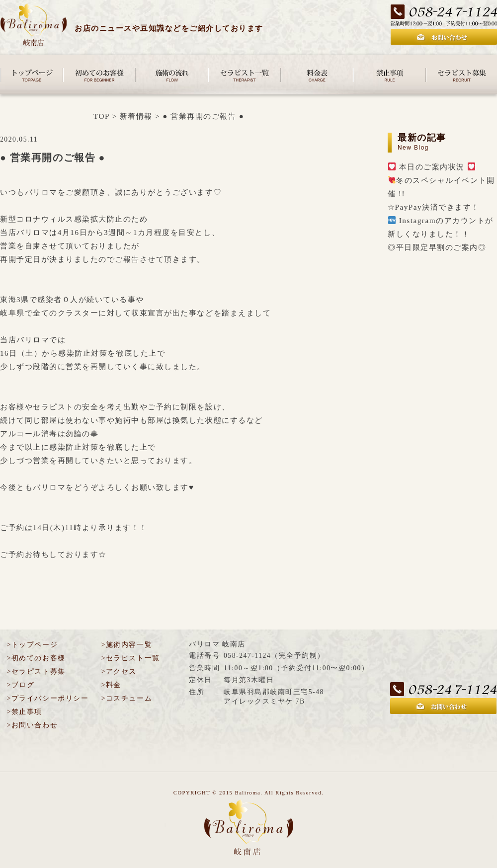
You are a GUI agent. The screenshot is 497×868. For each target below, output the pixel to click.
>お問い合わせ (32, 725)
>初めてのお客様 (36, 658)
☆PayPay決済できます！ (434, 207)
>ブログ (21, 685)
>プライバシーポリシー (48, 698)
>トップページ (32, 645)
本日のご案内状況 (432, 167)
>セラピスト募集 (36, 671)
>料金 (111, 685)
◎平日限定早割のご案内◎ (437, 247)
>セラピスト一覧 (131, 658)
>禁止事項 (25, 712)
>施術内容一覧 (127, 645)
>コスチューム (127, 698)
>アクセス (119, 671)
